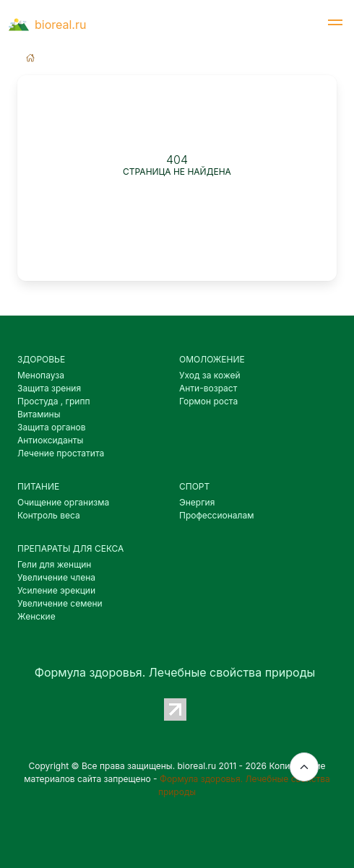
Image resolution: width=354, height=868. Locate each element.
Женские (36, 616)
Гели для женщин (54, 564)
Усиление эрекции (56, 590)
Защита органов (52, 427)
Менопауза (41, 375)
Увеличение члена (56, 577)
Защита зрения (49, 388)
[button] (335, 25)
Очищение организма (63, 502)
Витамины (39, 414)
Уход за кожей (210, 375)
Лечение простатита (61, 453)
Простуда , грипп (54, 401)
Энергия (197, 502)
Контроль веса (49, 515)
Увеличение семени (60, 603)
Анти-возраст (208, 388)
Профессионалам (216, 515)
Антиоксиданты (50, 440)
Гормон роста (208, 401)
